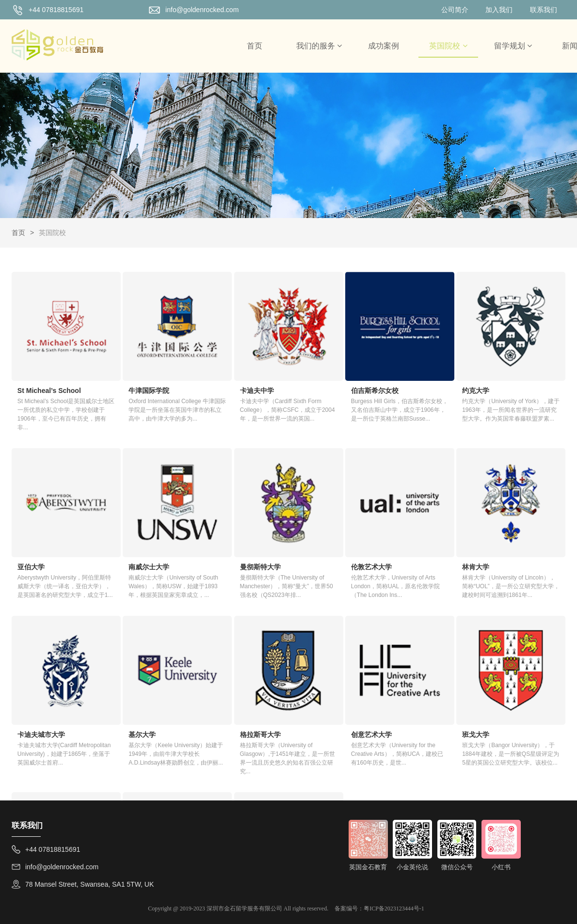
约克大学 (408, 363)
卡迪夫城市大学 (418, 520)
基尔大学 (502, 520)
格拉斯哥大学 (38, 676)
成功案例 (384, 46)
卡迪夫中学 (223, 363)
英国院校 (448, 46)
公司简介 (455, 10)
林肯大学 (314, 520)
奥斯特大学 (317, 676)
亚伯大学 (502, 363)
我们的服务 (319, 46)
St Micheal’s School (49, 363)
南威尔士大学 (38, 520)
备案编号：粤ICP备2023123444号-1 (379, 908)
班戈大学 (219, 676)
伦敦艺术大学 (226, 520)
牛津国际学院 (132, 363)
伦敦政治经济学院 (421, 676)
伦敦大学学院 (509, 676)
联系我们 (544, 10)
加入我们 (499, 10)
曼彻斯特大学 (132, 520)
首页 (255, 46)
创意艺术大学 (132, 676)
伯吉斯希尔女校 (324, 363)
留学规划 (513, 46)
